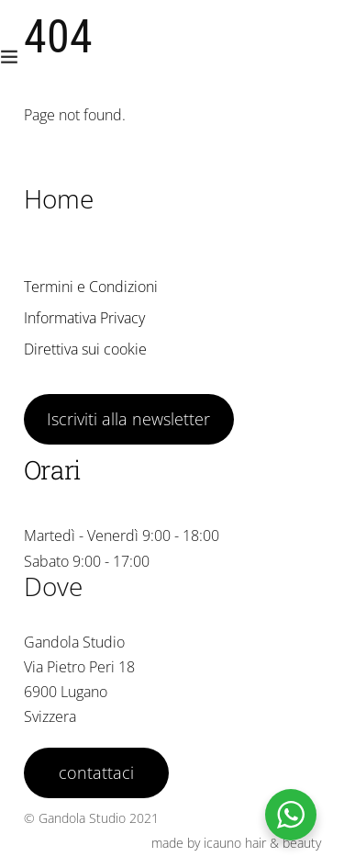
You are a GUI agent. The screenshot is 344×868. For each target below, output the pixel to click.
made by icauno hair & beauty (236, 843)
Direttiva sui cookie (85, 349)
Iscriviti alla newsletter (128, 419)
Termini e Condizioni (91, 287)
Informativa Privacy (84, 318)
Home (59, 198)
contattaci (96, 772)
